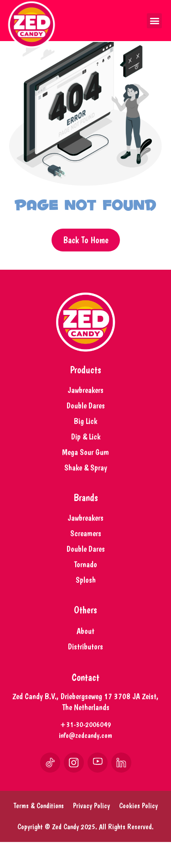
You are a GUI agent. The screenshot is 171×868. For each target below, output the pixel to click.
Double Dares (86, 431)
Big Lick (85, 447)
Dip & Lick (86, 463)
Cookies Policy (138, 832)
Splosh (86, 606)
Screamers (86, 559)
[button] (154, 21)
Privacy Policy (91, 832)
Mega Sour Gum (85, 478)
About (85, 657)
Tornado (85, 590)
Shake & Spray (86, 494)
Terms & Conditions (39, 832)
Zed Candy (65, 853)
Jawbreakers (85, 416)
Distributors (85, 672)
